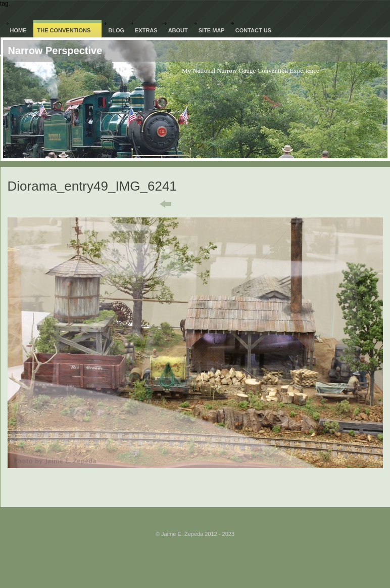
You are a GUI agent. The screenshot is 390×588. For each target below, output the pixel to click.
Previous (159, 204)
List (201, 204)
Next (238, 204)
